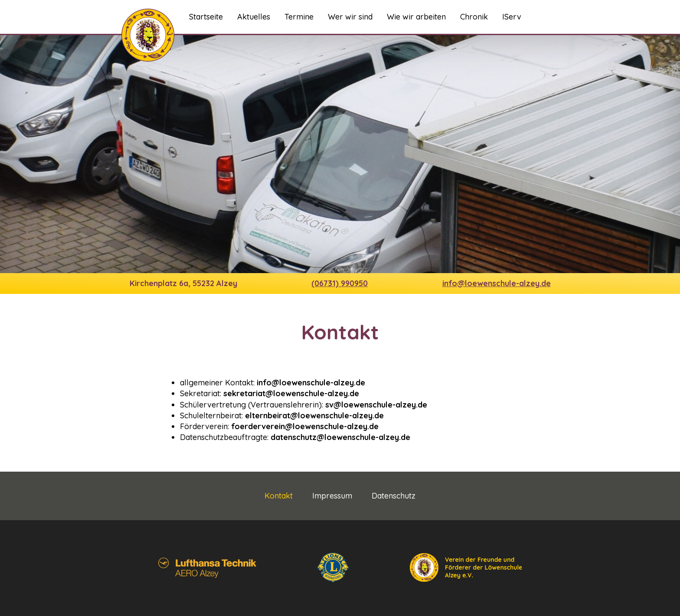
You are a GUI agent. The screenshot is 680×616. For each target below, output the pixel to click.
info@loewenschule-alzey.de (497, 283)
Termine (299, 17)
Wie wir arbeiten (416, 17)
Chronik (474, 17)
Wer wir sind (350, 17)
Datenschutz (394, 496)
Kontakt (279, 496)
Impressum (332, 496)
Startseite (206, 17)
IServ (512, 17)
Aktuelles (254, 17)
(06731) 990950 (340, 283)
